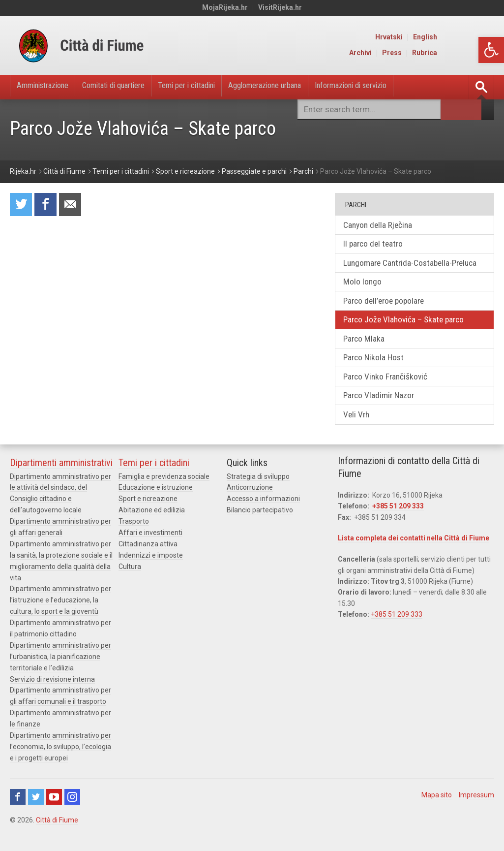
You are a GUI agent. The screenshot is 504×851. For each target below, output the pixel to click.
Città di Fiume (57, 836)
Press (450, 53)
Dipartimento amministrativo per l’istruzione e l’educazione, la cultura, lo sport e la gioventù (60, 620)
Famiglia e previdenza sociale (164, 499)
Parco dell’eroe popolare (388, 317)
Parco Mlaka (367, 357)
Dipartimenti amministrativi (61, 485)
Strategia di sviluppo (258, 499)
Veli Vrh (359, 436)
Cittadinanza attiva (148, 565)
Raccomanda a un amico (74, 205)
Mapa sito (437, 811)
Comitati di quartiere (129, 87)
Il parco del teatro (376, 245)
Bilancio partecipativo (260, 532)
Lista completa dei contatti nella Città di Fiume (414, 560)
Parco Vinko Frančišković (389, 396)
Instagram (72, 813)
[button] (491, 50)
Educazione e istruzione (156, 509)
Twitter (36, 813)
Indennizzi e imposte (151, 575)
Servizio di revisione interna (52, 697)
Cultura (130, 587)
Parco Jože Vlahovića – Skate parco (408, 336)
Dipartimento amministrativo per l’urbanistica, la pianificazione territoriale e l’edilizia (60, 675)
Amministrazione (47, 87)
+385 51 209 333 (398, 528)
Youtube (54, 813)
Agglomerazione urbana (302, 87)
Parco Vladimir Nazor (382, 416)
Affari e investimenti (150, 554)
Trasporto (134, 542)
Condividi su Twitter (22, 205)
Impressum (476, 811)
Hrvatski (447, 37)
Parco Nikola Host (377, 376)
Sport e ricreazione (148, 521)
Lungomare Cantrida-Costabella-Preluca (402, 271)
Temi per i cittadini (213, 87)
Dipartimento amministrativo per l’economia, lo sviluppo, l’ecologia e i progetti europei (60, 763)
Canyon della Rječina (381, 226)
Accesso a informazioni (263, 521)
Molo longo (365, 297)
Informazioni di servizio (400, 87)
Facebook (18, 813)
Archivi (418, 53)
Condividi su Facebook (48, 205)
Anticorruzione (250, 509)
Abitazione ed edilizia (152, 532)
